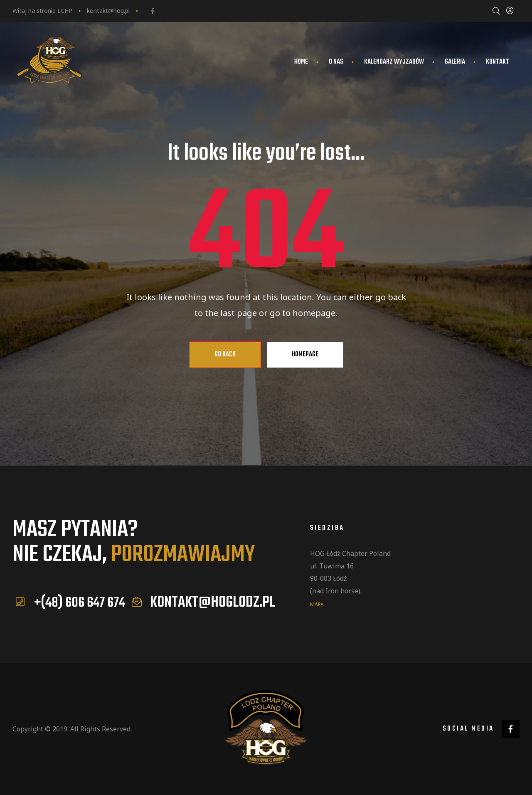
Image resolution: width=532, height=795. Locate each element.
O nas (336, 62)
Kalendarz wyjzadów (394, 62)
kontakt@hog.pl (108, 11)
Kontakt (498, 62)
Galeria (455, 62)
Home (301, 62)
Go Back (225, 355)
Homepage (305, 355)
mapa (317, 604)
